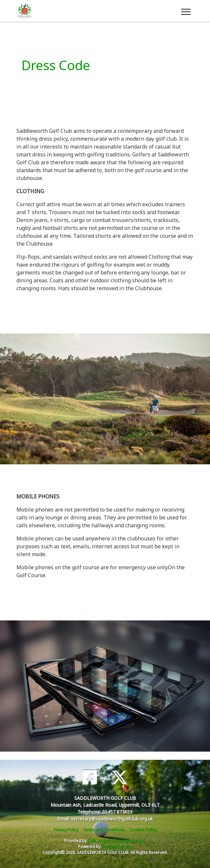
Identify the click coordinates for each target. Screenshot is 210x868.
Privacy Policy (66, 830)
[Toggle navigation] (186, 11)
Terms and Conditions (104, 830)
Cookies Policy (143, 830)
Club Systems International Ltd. (117, 841)
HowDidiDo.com (117, 847)
